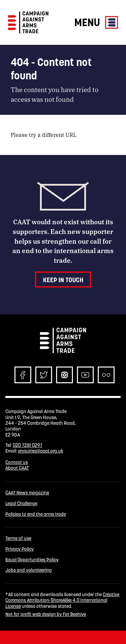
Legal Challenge (21, 504)
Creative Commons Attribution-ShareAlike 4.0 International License (62, 600)
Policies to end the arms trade (36, 514)
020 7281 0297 (28, 445)
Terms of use (18, 538)
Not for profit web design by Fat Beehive (46, 614)
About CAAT (17, 468)
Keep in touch (63, 280)
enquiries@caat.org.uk (41, 451)
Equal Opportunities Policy (32, 560)
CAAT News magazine (27, 493)
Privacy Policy (19, 549)
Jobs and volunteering (29, 570)
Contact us (17, 462)
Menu (96, 22)
